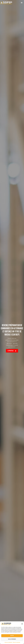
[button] (22, 624)
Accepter (12, 636)
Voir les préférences (12, 639)
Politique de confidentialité (8, 642)
